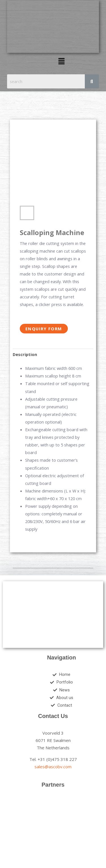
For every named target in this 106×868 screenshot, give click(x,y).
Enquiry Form (44, 329)
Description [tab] (25, 354)
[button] (61, 62)
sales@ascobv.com (53, 767)
